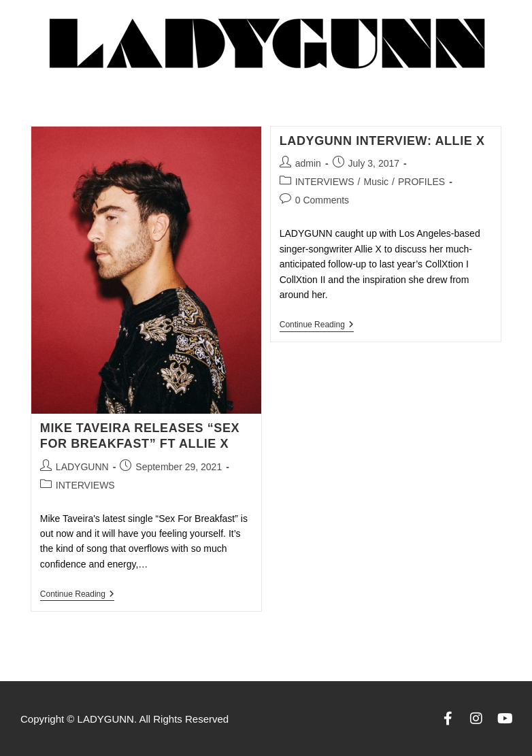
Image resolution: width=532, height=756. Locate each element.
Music (377, 182)
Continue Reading (77, 594)
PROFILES (421, 182)
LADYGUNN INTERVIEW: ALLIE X (382, 141)
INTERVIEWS (85, 485)
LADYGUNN (82, 467)
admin (308, 163)
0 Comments (322, 200)
